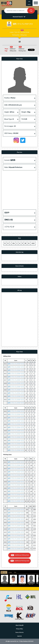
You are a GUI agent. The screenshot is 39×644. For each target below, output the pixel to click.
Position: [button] (10, 98)
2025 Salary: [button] (11, 133)
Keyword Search (19, 17)
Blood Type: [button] (9, 119)
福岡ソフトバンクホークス (16, 364)
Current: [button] (10, 160)
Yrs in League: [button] (10, 126)
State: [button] (13, 167)
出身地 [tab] (10, 572)
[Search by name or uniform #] (18, 11)
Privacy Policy (19, 629)
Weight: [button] (26, 112)
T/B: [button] (24, 119)
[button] (19, 213)
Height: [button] (9, 112)
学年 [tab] (5, 572)
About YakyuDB (20, 625)
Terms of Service (20, 632)
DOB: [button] (13, 105)
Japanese (20, 636)
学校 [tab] (15, 572)
